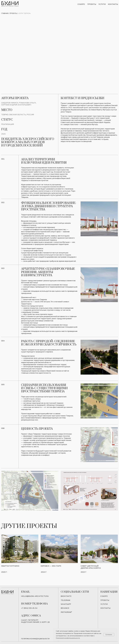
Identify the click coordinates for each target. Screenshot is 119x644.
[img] (99, 549)
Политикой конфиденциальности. (68, 638)
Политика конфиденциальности (35, 639)
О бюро (81, 4)
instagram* (66, 612)
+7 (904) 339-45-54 (29, 608)
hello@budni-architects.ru (35, 596)
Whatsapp (66, 604)
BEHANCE (65, 608)
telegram (65, 600)
